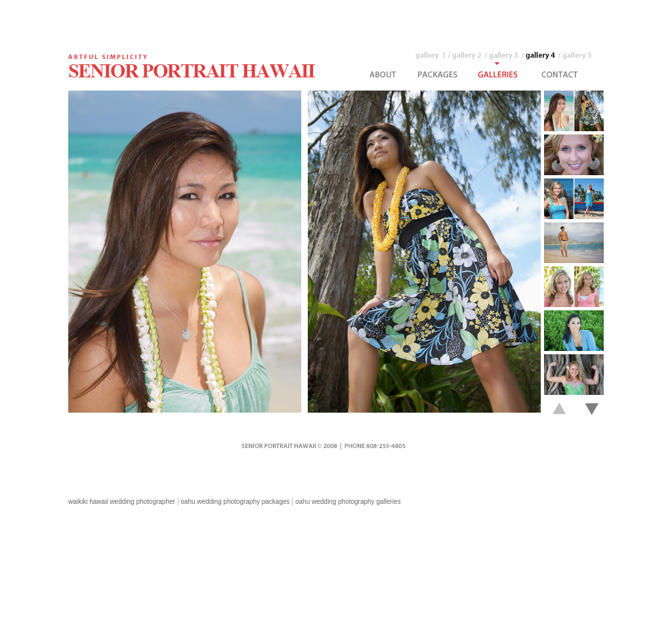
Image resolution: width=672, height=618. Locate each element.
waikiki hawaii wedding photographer (122, 502)
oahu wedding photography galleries (348, 502)
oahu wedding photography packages (235, 502)
